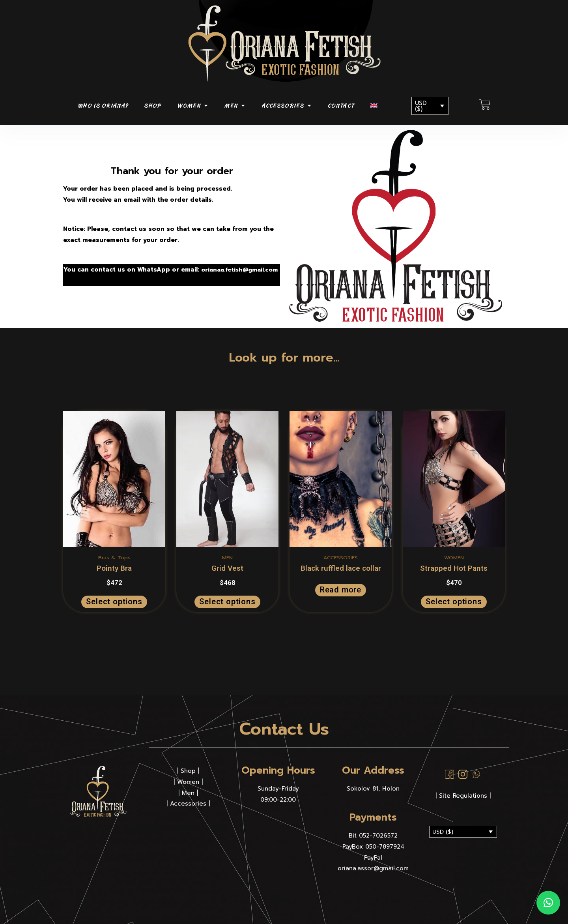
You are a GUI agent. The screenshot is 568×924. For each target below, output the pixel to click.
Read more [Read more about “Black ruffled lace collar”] (341, 590)
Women (188, 782)
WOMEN (192, 106)
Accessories (188, 803)
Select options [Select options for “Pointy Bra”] (114, 602)
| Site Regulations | (463, 795)
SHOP (152, 106)
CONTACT (341, 106)
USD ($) (421, 106)
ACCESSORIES (287, 106)
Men (188, 793)
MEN (234, 106)
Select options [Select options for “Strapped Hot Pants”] (454, 602)
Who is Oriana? (103, 106)
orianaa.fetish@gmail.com (104, 275)
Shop (188, 770)
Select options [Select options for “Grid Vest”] (227, 602)
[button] (548, 903)
